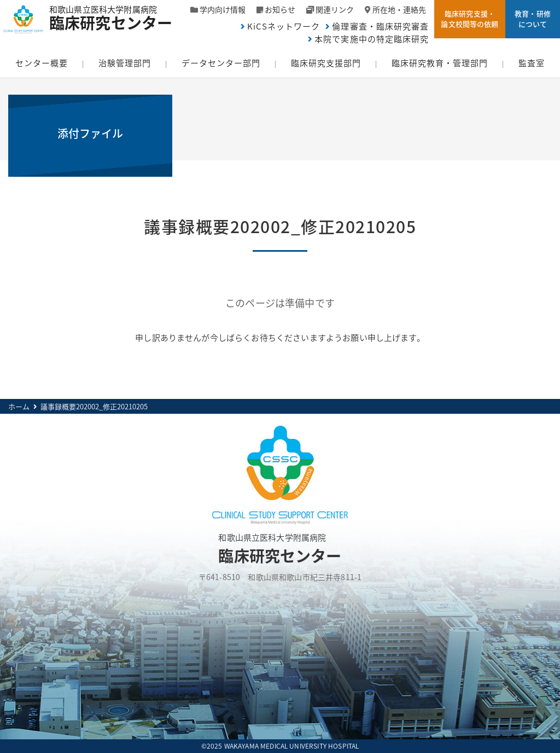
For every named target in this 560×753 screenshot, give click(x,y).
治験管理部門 (125, 63)
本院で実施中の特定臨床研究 (372, 39)
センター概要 (42, 63)
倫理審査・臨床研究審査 (380, 26)
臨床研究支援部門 (326, 63)
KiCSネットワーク (284, 26)
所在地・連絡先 (399, 9)
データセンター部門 (221, 63)
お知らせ (280, 9)
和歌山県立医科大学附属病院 (116, 17)
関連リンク (335, 9)
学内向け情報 (223, 9)
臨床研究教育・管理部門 (440, 63)
